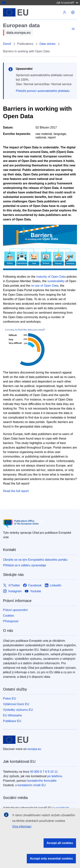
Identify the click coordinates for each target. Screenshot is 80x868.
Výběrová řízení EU (16, 704)
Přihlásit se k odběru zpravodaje (25, 565)
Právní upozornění (15, 610)
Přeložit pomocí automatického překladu (43, 91)
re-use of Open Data (45, 286)
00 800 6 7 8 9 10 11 (44, 772)
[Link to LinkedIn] (53, 586)
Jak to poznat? (67, 3)
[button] (73, 12)
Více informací (22, 826)
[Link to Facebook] (32, 586)
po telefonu (55, 776)
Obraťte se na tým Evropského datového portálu (35, 560)
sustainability (56, 281)
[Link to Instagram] (12, 591)
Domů (7, 44)
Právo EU (9, 699)
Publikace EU (12, 721)
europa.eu (34, 749)
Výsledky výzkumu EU (18, 710)
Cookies (8, 616)
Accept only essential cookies (51, 859)
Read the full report (16, 491)
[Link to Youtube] (33, 591)
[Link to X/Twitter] (12, 586)
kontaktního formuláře (42, 781)
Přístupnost (11, 621)
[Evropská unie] (32, 12)
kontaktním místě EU (32, 785)
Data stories (47, 44)
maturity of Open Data (51, 277)
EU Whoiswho (12, 715)
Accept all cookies (60, 843)
